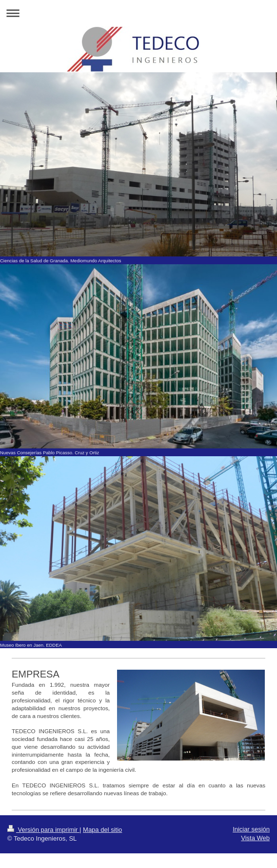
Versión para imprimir (43, 830)
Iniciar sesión (251, 829)
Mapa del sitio (102, 830)
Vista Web (255, 838)
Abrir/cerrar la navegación (138, 13)
